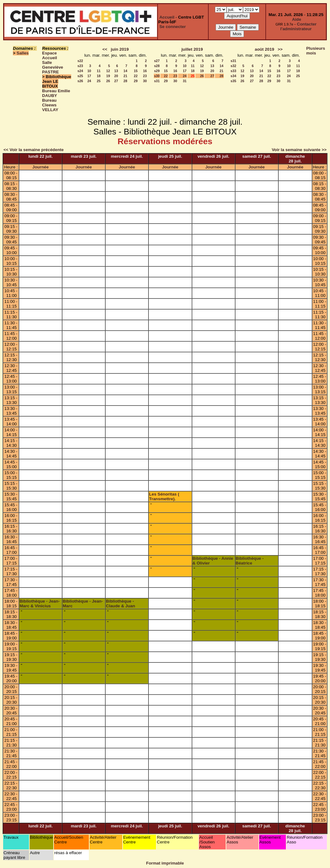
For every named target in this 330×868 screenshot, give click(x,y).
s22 (80, 61)
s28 (157, 66)
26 (108, 81)
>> (280, 49)
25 (99, 81)
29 (136, 81)
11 (99, 71)
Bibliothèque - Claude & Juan (121, 604)
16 (145, 71)
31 (185, 81)
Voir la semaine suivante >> (299, 150)
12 (108, 71)
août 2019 (264, 49)
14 (125, 71)
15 (136, 71)
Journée (41, 167)
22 (136, 76)
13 (116, 71)
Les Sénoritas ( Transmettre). (164, 496)
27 (116, 81)
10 (89, 71)
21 (125, 76)
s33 (234, 71)
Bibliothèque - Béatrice (250, 561)
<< (105, 49)
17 (89, 76)
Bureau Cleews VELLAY (50, 105)
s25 (80, 76)
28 (125, 81)
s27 (157, 61)
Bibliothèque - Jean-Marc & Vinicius (40, 604)
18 (99, 76)
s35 (234, 81)
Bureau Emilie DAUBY (56, 93)
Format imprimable (165, 863)
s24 (80, 71)
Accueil (167, 17)
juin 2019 (120, 49)
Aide (296, 19)
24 (89, 81)
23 (145, 76)
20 (116, 76)
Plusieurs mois (316, 51)
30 (145, 81)
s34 (234, 76)
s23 (80, 66)
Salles (23, 53)
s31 (157, 81)
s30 (157, 76)
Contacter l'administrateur (298, 26)
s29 (157, 71)
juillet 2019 (192, 49)
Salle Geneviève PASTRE (53, 67)
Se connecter (173, 27)
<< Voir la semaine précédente (34, 150)
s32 (234, 66)
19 (108, 76)
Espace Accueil (50, 55)
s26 (80, 81)
